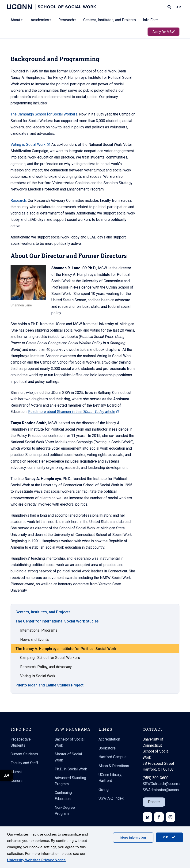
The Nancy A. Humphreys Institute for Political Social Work (66, 656)
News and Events (34, 647)
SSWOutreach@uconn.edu (164, 784)
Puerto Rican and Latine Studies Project (49, 692)
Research (67, 20)
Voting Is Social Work (38, 683)
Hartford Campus (112, 757)
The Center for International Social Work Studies (57, 628)
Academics (41, 20)
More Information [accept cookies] (133, 838)
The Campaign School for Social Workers (44, 107)
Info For (150, 20)
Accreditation (109, 739)
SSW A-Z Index (111, 798)
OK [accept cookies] (169, 837)
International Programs (39, 637)
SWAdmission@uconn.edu (164, 790)
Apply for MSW (163, 32)
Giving (104, 790)
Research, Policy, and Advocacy (46, 674)
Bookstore (107, 748)
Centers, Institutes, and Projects (110, 20)
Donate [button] (154, 802)
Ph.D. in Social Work (71, 769)
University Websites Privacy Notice (36, 860)
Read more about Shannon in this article (74, 405)
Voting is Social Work (30, 137)
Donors (17, 781)
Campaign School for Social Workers (50, 665)
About (17, 20)
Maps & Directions (114, 766)
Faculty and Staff (24, 763)
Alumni (16, 772)
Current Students (24, 754)
